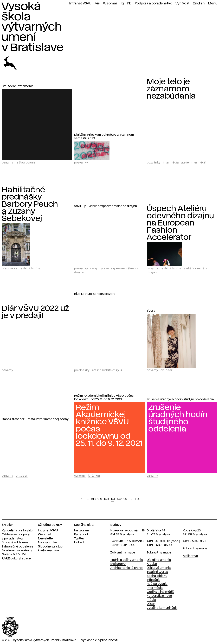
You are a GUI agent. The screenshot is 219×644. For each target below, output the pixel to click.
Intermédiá (171, 163)
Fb (129, 4)
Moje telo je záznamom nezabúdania (171, 89)
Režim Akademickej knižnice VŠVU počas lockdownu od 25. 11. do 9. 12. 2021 (104, 398)
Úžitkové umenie (159, 568)
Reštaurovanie (25, 163)
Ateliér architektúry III (107, 370)
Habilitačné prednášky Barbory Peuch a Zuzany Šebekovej (30, 204)
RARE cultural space (16, 559)
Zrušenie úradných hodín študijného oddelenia (180, 399)
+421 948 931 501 (122, 541)
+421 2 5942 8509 (195, 541)
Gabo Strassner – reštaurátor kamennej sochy (35, 419)
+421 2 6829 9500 (159, 545)
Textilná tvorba (30, 269)
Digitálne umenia (159, 560)
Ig (122, 4)
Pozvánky (81, 163)
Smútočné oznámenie (18, 86)
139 (100, 499)
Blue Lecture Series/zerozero (95, 294)
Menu (213, 4)
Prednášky (9, 269)
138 (93, 499)
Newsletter (46, 539)
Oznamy (7, 163)
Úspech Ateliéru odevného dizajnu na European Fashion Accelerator (180, 223)
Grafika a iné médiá (160, 592)
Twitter (79, 539)
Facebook (81, 535)
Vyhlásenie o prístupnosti (99, 640)
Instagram (82, 531)
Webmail (110, 4)
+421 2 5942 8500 (123, 545)
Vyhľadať (182, 4)
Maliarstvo (118, 564)
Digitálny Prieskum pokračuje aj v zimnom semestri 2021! (104, 137)
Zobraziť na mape (123, 553)
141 (113, 499)
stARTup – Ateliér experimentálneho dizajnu (105, 206)
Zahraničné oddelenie (18, 547)
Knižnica (94, 476)
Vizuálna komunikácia (162, 608)
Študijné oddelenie (15, 543)
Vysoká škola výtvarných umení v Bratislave (33, 27)
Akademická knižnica (17, 551)
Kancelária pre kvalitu (17, 531)
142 (119, 499)
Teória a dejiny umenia (127, 560)
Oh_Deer (166, 370)
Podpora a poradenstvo (153, 4)
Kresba (152, 564)
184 (137, 499)
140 (106, 499)
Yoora (151, 311)
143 (126, 499)
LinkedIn (80, 543)
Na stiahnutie (47, 543)
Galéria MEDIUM (14, 554)
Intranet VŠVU (80, 4)
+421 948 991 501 (158, 541)
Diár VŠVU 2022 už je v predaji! (35, 312)
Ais (97, 4)
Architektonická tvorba (127, 568)
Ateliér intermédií (193, 163)
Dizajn (94, 269)
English (199, 4)
